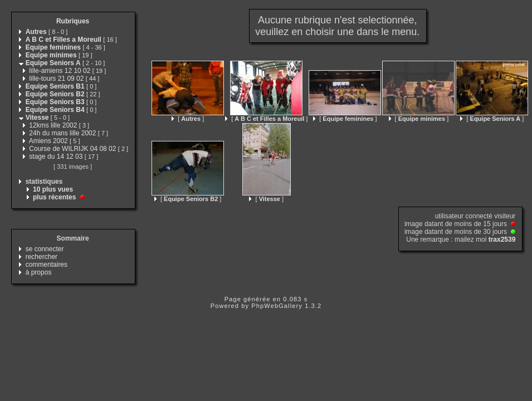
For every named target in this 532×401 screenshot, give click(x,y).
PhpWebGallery (277, 306)
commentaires (47, 265)
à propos (39, 272)
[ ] (188, 119)
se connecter (45, 249)
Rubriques (73, 21)
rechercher (42, 257)
